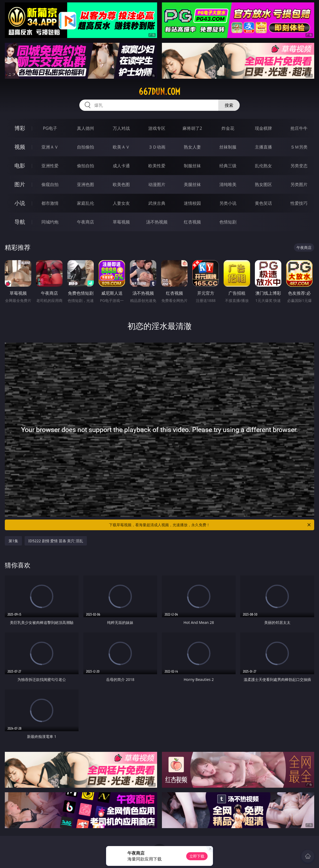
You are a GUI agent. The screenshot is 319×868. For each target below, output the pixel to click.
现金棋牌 (263, 128)
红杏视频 (192, 222)
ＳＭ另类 (299, 147)
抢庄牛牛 (299, 128)
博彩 (20, 128)
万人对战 (121, 128)
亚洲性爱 (50, 166)
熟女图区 (263, 184)
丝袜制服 (228, 147)
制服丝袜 (192, 166)
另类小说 (228, 203)
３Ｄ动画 (157, 147)
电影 (20, 166)
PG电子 (50, 128)
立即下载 (197, 856)
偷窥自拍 (50, 184)
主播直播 (263, 147)
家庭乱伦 (85, 203)
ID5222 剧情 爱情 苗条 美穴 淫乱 (56, 541)
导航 (20, 222)
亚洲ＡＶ (50, 147)
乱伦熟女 (263, 166)
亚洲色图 (85, 184)
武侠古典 (157, 203)
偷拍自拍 (85, 166)
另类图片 (299, 184)
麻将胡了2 (192, 128)
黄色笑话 (263, 203)
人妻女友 (121, 203)
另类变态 (299, 166)
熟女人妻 (192, 147)
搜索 (229, 105)
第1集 (13, 541)
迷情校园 (192, 203)
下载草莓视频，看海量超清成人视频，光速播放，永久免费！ (210, 525)
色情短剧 (228, 222)
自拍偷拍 (85, 147)
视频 (20, 147)
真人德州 (85, 128)
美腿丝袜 (192, 184)
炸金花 (228, 128)
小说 (20, 203)
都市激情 (50, 203)
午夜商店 (85, 222)
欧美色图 (121, 184)
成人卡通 (121, 166)
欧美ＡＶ (121, 147)
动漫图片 (157, 184)
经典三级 (228, 166)
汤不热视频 (157, 222)
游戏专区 (157, 128)
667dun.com (159, 92)
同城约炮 (50, 222)
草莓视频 (121, 222)
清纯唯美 (228, 184)
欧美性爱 (157, 166)
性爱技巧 (299, 203)
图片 (20, 184)
